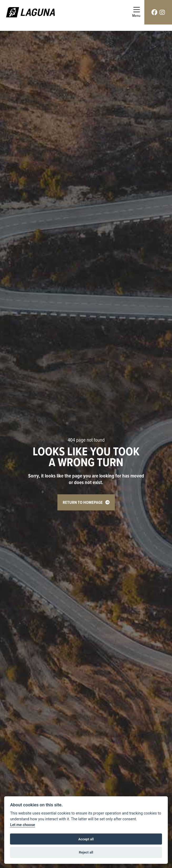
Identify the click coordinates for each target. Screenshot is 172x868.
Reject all (86, 852)
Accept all (86, 839)
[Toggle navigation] (136, 12)
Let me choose (23, 825)
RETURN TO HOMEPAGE (83, 502)
